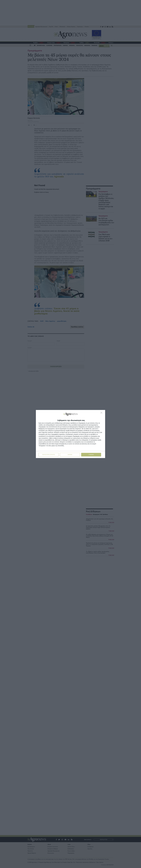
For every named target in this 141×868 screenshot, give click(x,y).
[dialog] (70, 434)
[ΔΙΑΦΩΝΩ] (102, 413)
